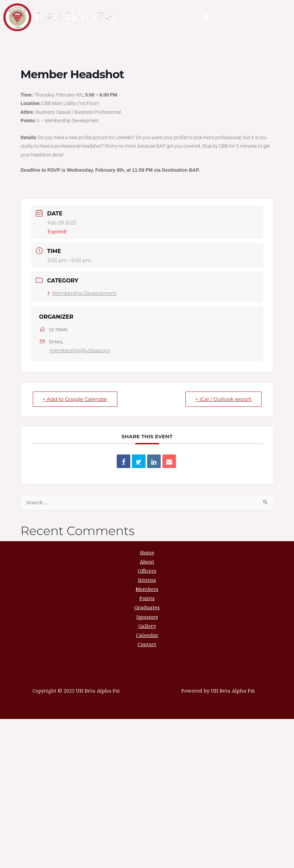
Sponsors (147, 617)
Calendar (147, 635)
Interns (147, 580)
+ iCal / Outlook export (223, 399)
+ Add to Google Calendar (75, 399)
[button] (206, 17)
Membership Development (82, 293)
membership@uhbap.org (80, 351)
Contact (147, 644)
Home (147, 552)
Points (147, 598)
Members (147, 589)
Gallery (147, 626)
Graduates (147, 607)
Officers (147, 571)
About (147, 562)
